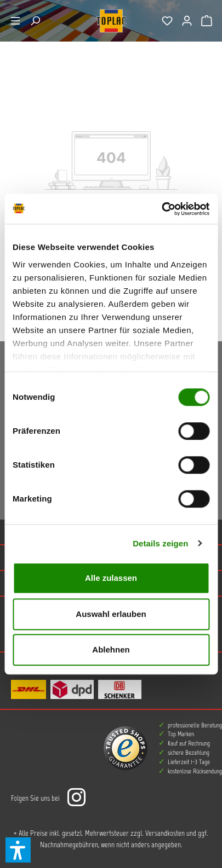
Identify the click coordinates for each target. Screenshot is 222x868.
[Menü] (15, 21)
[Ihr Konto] (187, 21)
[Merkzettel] (167, 21)
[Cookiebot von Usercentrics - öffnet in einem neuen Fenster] (161, 209)
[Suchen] (35, 21)
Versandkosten (165, 833)
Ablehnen (111, 649)
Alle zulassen (111, 578)
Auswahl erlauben (111, 614)
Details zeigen (160, 543)
